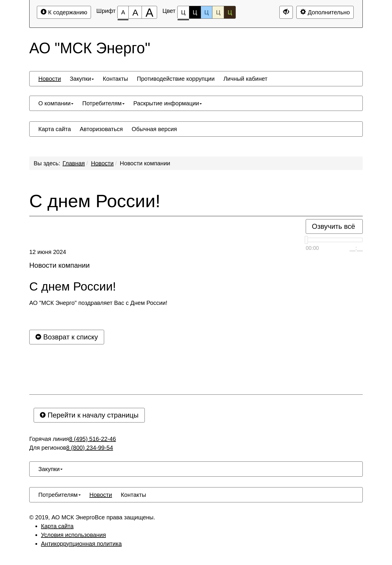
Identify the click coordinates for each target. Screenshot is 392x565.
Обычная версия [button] (154, 129)
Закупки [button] (82, 79)
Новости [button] (50, 79)
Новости (102, 163)
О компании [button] (56, 103)
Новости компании (145, 163)
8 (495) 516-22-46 (92, 439)
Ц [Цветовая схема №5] (230, 12)
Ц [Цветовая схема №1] (183, 14)
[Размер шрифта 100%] (123, 12)
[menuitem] (50, 79)
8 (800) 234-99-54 (90, 448)
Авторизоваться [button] (101, 129)
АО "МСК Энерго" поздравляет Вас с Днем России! (98, 303)
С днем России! (95, 201)
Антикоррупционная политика (81, 544)
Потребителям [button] (103, 103)
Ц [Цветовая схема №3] (207, 12)
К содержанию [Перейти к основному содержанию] (64, 12)
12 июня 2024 (48, 252)
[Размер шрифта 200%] (149, 12)
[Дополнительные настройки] (286, 12)
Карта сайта (57, 526)
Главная (74, 163)
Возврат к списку (67, 337)
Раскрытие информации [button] (168, 103)
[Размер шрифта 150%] (135, 12)
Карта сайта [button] (55, 129)
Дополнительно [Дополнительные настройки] (325, 12)
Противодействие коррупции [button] (176, 79)
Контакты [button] (115, 79)
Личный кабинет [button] (245, 79)
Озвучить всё (333, 226)
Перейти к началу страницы (89, 415)
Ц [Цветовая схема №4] (218, 12)
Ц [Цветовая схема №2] (195, 12)
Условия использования (73, 535)
